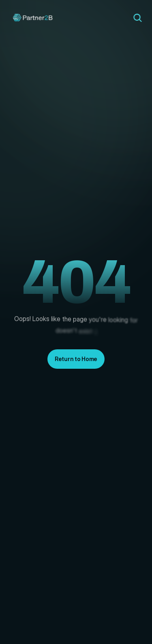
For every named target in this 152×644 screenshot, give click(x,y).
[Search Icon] (137, 18)
